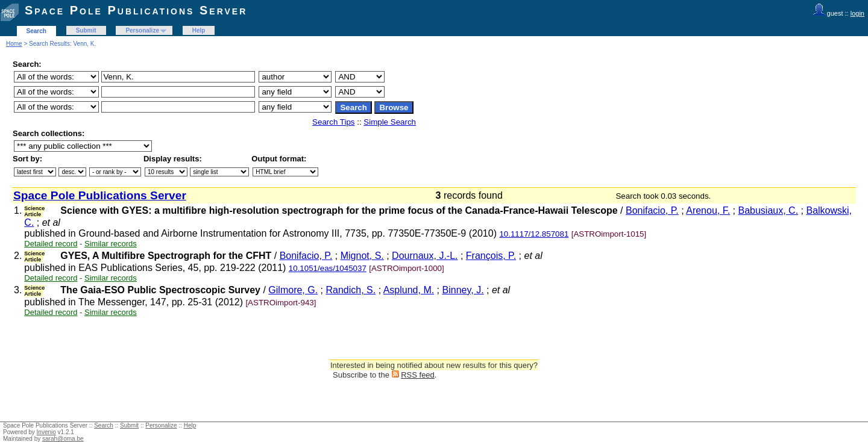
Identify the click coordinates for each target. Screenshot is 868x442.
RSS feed (418, 375)
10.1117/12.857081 (534, 234)
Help (199, 30)
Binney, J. (463, 290)
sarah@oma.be (63, 439)
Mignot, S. (362, 256)
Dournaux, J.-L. (425, 256)
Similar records (111, 244)
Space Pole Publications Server (136, 10)
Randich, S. (351, 290)
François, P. (491, 256)
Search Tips (333, 122)
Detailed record (51, 244)
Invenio (46, 432)
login (857, 13)
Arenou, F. (708, 210)
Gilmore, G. (293, 290)
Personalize (142, 30)
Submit (86, 30)
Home (14, 44)
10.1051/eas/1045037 (328, 268)
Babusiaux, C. (769, 210)
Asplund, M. (409, 290)
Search (36, 31)
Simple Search (390, 122)
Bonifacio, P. (652, 210)
